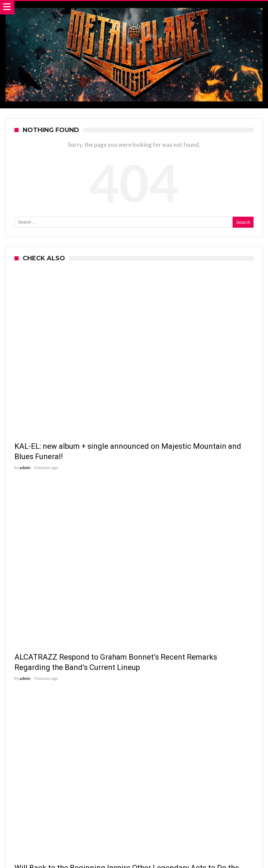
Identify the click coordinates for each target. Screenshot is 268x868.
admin (25, 468)
